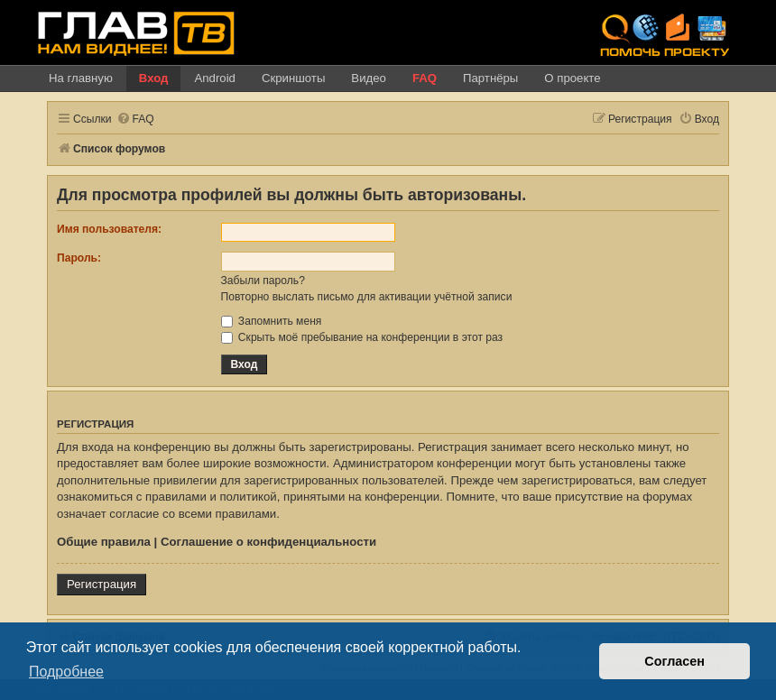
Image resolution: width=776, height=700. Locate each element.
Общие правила (104, 542)
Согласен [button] (674, 661)
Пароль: (79, 258)
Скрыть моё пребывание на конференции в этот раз (362, 337)
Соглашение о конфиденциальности (268, 542)
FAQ (425, 78)
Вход (154, 78)
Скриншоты (293, 78)
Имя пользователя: (109, 229)
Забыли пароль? (263, 281)
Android (214, 78)
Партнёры (490, 78)
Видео (369, 78)
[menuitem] (135, 120)
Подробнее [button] (66, 672)
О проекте (572, 78)
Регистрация (102, 584)
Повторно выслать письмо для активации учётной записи (367, 297)
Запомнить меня (272, 321)
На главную (81, 78)
